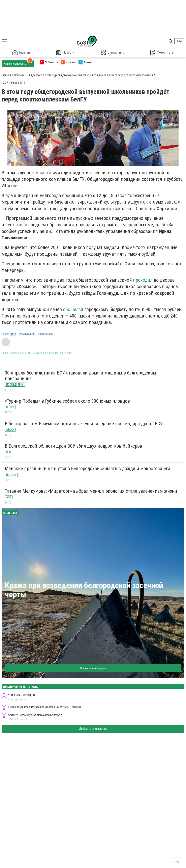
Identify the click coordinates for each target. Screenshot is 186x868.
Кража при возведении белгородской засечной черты (84, 590)
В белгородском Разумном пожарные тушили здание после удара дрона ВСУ (84, 424)
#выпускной (27, 334)
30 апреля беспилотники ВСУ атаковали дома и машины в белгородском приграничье (80, 376)
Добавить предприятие (93, 729)
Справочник (112, 52)
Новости (65, 52)
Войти (179, 41)
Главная (21, 52)
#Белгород (9, 334)
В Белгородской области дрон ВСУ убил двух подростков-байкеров (73, 446)
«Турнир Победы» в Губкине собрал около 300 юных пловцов (67, 401)
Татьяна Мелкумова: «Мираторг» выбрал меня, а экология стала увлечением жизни (91, 491)
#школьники (45, 334)
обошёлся (73, 309)
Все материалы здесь (93, 668)
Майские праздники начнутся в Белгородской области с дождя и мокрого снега (88, 469)
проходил (143, 280)
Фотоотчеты (162, 52)
